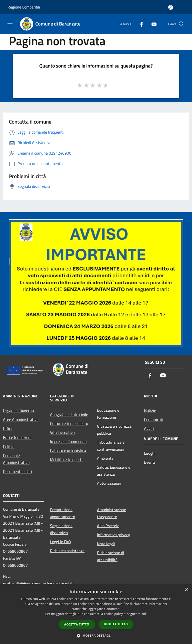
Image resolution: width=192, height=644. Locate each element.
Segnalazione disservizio (61, 529)
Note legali (106, 544)
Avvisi (149, 428)
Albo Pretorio (108, 526)
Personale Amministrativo (16, 459)
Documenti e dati (17, 471)
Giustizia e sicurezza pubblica (114, 430)
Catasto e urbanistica (68, 450)
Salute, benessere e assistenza (114, 471)
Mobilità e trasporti (66, 459)
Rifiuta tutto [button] (116, 624)
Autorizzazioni (109, 483)
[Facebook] (139, 24)
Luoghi (150, 453)
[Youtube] (152, 24)
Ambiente (105, 458)
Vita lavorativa (62, 432)
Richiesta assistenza (67, 551)
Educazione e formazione (108, 414)
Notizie (150, 410)
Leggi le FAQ (60, 542)
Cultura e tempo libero (69, 423)
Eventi (149, 462)
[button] (96, 635)
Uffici (7, 428)
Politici (9, 446)
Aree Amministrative (21, 419)
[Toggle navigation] (10, 24)
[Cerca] (181, 24)
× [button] (186, 590)
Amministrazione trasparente (111, 513)
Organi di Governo (18, 410)
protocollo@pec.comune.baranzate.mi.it (38, 583)
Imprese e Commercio (68, 441)
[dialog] (96, 614)
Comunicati (154, 419)
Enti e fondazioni (17, 437)
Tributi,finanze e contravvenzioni (111, 446)
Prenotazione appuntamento (62, 513)
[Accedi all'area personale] (171, 7)
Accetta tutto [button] (77, 624)
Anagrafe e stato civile (69, 414)
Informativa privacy (113, 535)
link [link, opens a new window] (144, 614)
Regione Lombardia (24, 7)
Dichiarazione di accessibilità (110, 556)
